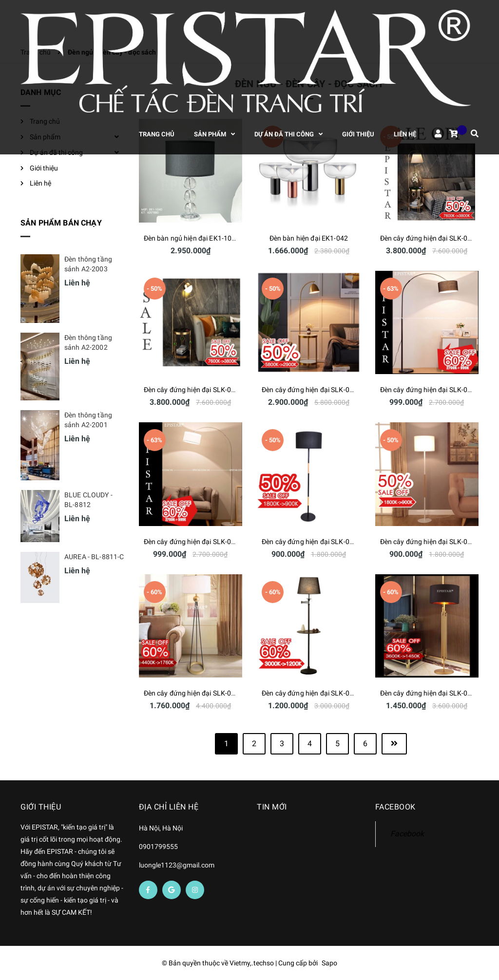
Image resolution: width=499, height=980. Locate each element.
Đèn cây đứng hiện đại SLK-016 (309, 390)
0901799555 (158, 847)
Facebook (407, 834)
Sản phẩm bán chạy (61, 223)
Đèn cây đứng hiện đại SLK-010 (309, 693)
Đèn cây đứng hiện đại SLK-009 (428, 693)
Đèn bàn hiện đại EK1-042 (309, 238)
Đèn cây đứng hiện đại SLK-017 (192, 390)
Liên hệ (40, 183)
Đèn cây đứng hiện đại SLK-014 (192, 542)
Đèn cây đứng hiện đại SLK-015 (428, 390)
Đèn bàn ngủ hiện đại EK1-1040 (192, 238)
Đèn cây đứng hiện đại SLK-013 (309, 542)
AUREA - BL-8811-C (94, 557)
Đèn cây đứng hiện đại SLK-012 (428, 542)
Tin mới (272, 807)
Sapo (329, 963)
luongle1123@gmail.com (177, 865)
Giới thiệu (44, 168)
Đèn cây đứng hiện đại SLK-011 (192, 693)
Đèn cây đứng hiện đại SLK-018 (428, 238)
